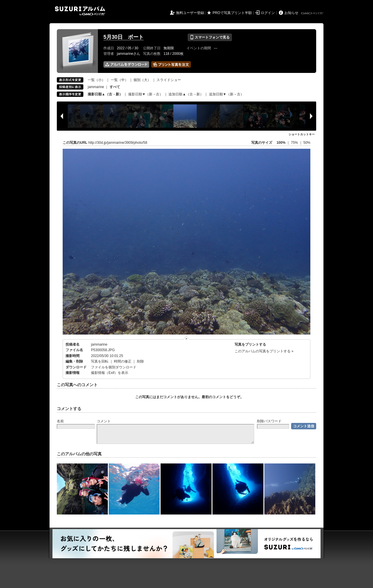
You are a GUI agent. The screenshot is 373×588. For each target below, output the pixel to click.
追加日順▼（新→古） (226, 94)
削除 (140, 361)
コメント (104, 421)
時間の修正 (123, 361)
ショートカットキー (302, 134)
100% (281, 143)
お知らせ (291, 13)
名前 (60, 421)
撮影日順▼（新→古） (146, 94)
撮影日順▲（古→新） (105, 94)
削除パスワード (269, 421)
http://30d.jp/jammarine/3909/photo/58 (118, 143)
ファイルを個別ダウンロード (114, 367)
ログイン (268, 13)
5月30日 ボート (124, 37)
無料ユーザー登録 (190, 13)
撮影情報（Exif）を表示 (110, 373)
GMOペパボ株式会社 (313, 13)
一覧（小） (96, 80)
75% (295, 143)
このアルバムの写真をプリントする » (264, 351)
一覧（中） (119, 80)
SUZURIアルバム (80, 11)
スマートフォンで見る (210, 37)
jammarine (96, 87)
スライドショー (169, 80)
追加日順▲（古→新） (186, 94)
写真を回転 (100, 361)
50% (307, 143)
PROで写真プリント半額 (232, 13)
